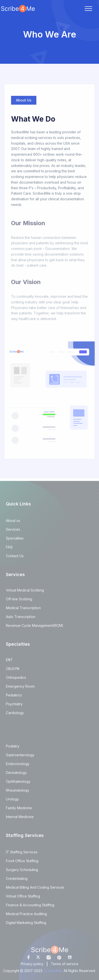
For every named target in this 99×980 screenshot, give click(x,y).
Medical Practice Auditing (26, 916)
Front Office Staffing (22, 863)
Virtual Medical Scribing (25, 592)
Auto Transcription (21, 619)
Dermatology (16, 775)
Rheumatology (18, 792)
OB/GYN (13, 671)
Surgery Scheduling (22, 872)
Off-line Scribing (19, 601)
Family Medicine (19, 810)
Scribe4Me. (54, 973)
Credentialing (17, 881)
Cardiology (15, 715)
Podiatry (13, 748)
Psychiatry (14, 706)
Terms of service (65, 966)
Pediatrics (14, 697)
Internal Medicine (20, 819)
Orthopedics (16, 680)
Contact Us (15, 558)
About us (13, 523)
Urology (12, 801)
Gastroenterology (20, 757)
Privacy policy (32, 966)
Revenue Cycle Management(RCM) (35, 628)
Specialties (15, 540)
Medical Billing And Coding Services (35, 889)
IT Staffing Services (22, 854)
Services (13, 531)
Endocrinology (18, 766)
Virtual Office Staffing (23, 898)
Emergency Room (20, 688)
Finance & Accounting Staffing (30, 907)
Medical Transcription (23, 610)
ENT (9, 662)
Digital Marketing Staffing (26, 925)
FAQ (9, 549)
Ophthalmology (18, 783)
